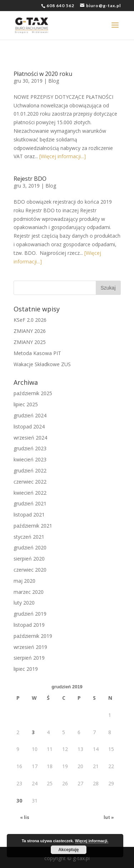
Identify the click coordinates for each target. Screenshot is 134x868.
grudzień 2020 (30, 547)
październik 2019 (33, 636)
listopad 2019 (29, 625)
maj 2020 (24, 581)
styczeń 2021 (29, 537)
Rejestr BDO (30, 179)
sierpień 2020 (29, 559)
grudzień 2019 (30, 614)
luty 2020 (24, 603)
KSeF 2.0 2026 (30, 320)
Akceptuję (68, 850)
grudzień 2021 (30, 503)
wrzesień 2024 (30, 438)
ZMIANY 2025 (30, 342)
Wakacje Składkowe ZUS (42, 364)
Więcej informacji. (92, 841)
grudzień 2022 (30, 471)
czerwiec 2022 (30, 482)
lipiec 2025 (26, 404)
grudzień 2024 (30, 415)
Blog (54, 81)
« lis (25, 817)
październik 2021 (33, 526)
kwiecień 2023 (30, 459)
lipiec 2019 (26, 669)
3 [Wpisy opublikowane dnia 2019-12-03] (33, 732)
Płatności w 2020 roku (43, 74)
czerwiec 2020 (30, 570)
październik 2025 (33, 393)
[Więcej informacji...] (63, 156)
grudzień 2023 (30, 448)
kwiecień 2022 (30, 493)
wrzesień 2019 (30, 647)
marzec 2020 (29, 592)
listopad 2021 (29, 515)
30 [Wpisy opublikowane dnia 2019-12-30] (19, 801)
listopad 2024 (29, 426)
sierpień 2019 (29, 658)
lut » (109, 817)
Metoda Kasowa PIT (37, 353)
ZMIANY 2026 (30, 331)
